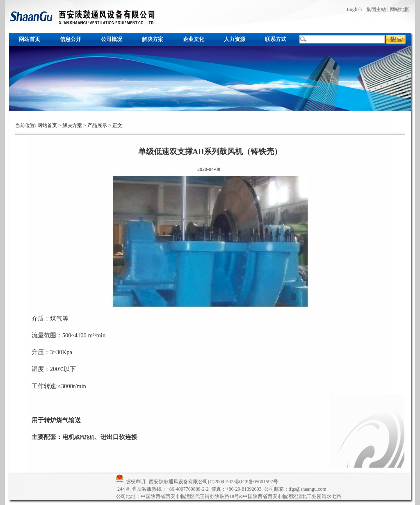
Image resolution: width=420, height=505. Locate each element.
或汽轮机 (84, 437)
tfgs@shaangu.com (308, 489)
